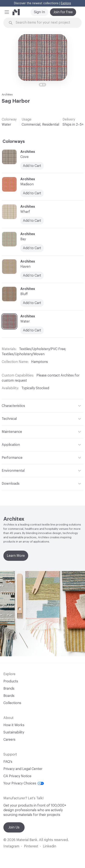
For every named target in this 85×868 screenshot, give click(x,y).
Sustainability (14, 732)
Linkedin (49, 846)
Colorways (14, 142)
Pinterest (31, 846)
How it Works (14, 725)
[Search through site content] (45, 23)
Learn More (16, 556)
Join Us (14, 827)
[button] (7, 12)
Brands (9, 689)
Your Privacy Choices (24, 783)
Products (11, 681)
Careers (9, 740)
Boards (9, 696)
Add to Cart (32, 330)
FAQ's (8, 762)
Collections (12, 703)
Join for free (63, 12)
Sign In (39, 12)
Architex (7, 94)
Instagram (11, 846)
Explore (66, 3)
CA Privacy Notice (17, 776)
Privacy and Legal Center (23, 769)
